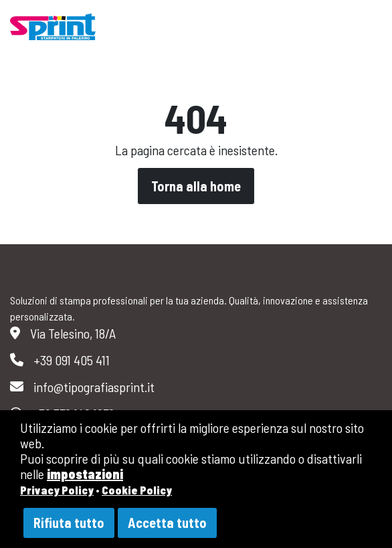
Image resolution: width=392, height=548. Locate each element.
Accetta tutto (167, 523)
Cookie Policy (137, 490)
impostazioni (85, 474)
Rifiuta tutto (69, 523)
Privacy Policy (57, 490)
